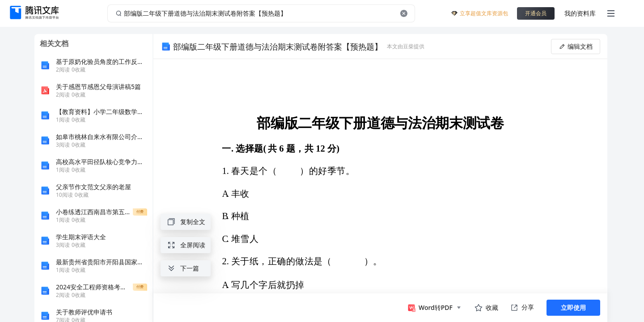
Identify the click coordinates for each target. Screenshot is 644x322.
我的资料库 (580, 13)
